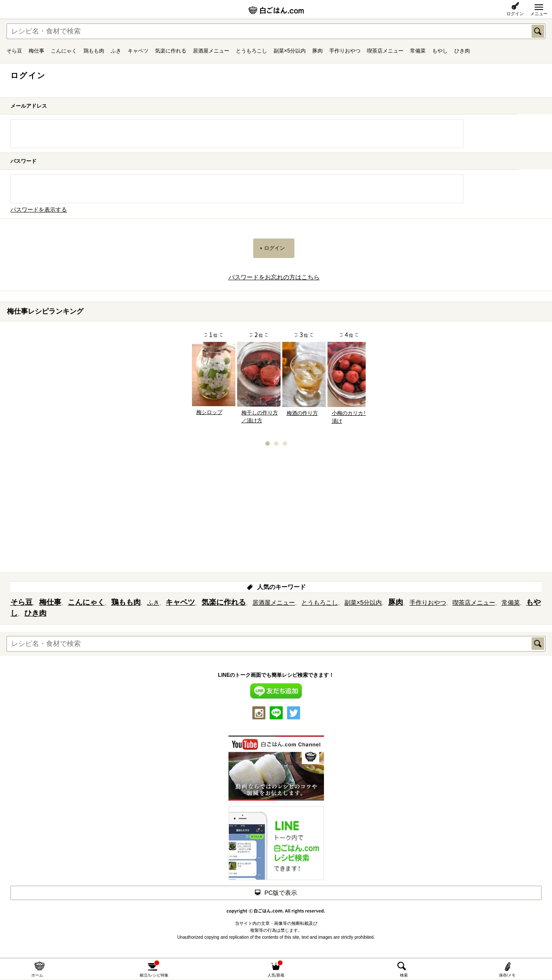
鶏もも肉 (94, 51)
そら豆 (14, 51)
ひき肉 (462, 51)
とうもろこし (251, 51)
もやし (440, 51)
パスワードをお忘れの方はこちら (274, 277)
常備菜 (418, 51)
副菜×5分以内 (290, 51)
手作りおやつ (345, 51)
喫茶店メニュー (385, 51)
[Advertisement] (276, 512)
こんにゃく (64, 51)
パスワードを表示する (39, 210)
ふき (116, 51)
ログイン (515, 14)
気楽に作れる (171, 51)
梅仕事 (36, 51)
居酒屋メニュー (211, 51)
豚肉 (317, 51)
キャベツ (138, 51)
